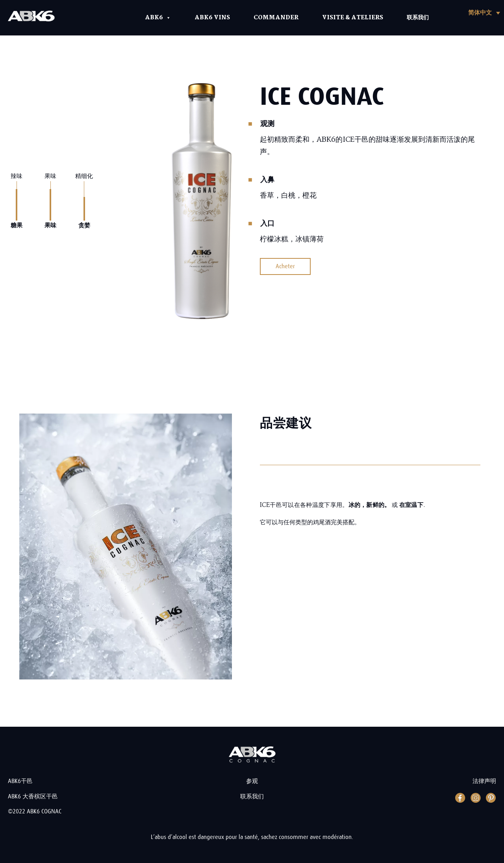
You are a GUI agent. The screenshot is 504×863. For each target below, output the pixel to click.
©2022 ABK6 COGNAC (35, 812)
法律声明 (484, 781)
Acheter (285, 266)
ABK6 (158, 18)
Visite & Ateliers (353, 18)
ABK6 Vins (212, 18)
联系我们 (418, 18)
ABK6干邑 (20, 781)
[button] (484, 13)
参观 (252, 781)
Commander (276, 18)
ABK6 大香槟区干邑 (33, 797)
